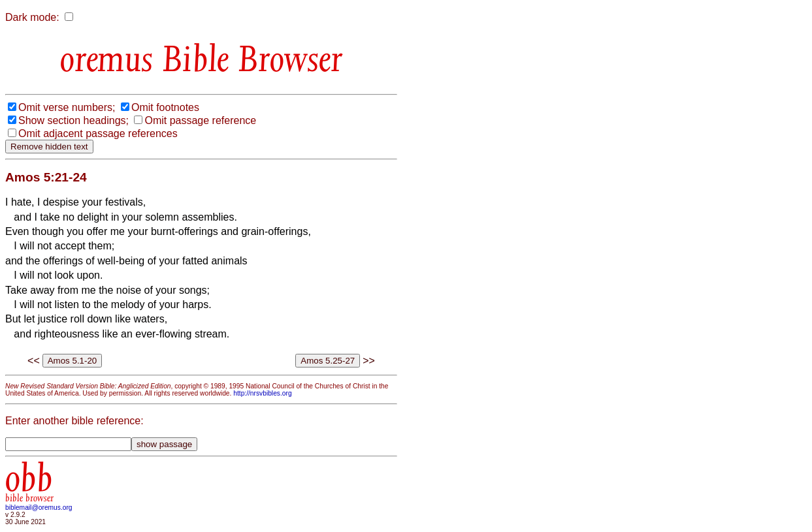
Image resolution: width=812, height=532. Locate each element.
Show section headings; (73, 120)
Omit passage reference (200, 120)
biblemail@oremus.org (39, 508)
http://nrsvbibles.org (262, 393)
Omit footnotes (165, 107)
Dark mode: (32, 17)
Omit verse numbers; (67, 107)
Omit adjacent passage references (98, 133)
